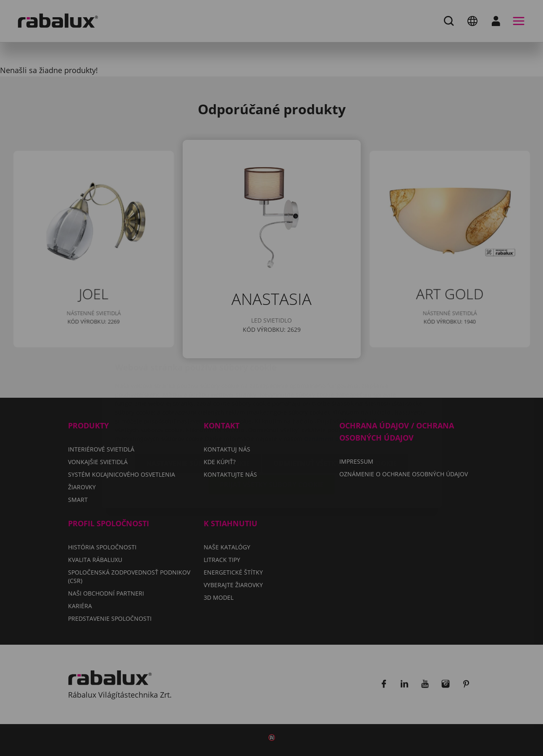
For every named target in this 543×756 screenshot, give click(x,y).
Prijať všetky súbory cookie (272, 435)
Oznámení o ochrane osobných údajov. (361, 389)
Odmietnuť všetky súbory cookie (335, 413)
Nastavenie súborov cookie (198, 413)
